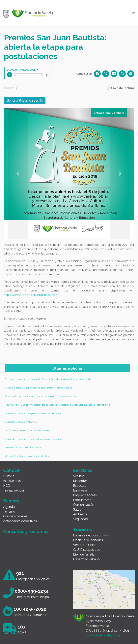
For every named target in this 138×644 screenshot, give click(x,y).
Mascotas (80, 481)
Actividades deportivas (20, 521)
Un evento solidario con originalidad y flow (27, 456)
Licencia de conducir (88, 540)
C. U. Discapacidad (87, 550)
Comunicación (84, 505)
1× (47, 75)
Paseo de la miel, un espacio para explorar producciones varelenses (41, 396)
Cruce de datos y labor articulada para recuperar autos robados (38, 388)
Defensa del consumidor (91, 535)
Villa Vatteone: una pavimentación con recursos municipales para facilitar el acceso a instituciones (57, 405)
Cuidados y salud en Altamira (21, 422)
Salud (77, 509)
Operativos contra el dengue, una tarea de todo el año (33, 413)
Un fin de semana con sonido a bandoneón (28, 430)
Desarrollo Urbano (86, 559)
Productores (82, 500)
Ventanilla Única (85, 545)
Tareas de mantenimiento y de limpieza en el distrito (33, 439)
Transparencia (14, 490)
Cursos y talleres (15, 516)
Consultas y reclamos (26, 531)
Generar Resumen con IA (25, 101)
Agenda (9, 507)
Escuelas (80, 486)
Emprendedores (85, 495)
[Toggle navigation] (134, 14)
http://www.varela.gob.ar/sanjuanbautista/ (31, 295)
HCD (7, 486)
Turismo (9, 511)
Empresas (80, 490)
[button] (18, 173)
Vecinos (79, 476)
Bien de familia (84, 554)
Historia (9, 476)
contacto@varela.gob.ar (103, 635)
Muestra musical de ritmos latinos (23, 448)
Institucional (12, 481)
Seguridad (81, 519)
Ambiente (80, 514)
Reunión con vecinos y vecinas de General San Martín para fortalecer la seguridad (49, 379)
